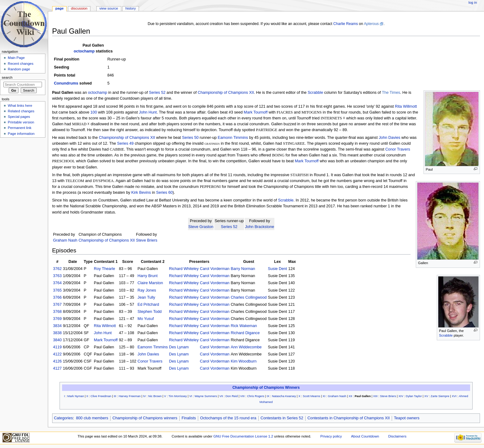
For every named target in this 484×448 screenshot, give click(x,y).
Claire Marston (150, 283)
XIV (401, 396)
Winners (292, 388)
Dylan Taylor (414, 396)
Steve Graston (201, 227)
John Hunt (148, 112)
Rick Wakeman (244, 326)
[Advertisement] (23, 186)
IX (268, 396)
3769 (57, 319)
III (115, 396)
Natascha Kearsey (284, 396)
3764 (57, 283)
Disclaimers (397, 436)
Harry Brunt (148, 276)
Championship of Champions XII (226, 93)
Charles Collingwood (248, 297)
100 (94, 112)
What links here (20, 106)
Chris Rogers (256, 396)
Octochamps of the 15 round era (228, 418)
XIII (375, 396)
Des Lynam (179, 347)
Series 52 (157, 93)
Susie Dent (277, 269)
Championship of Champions (258, 388)
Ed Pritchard (148, 305)
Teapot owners (407, 418)
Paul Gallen (363, 396)
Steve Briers (147, 240)
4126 (57, 361)
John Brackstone (260, 227)
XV (426, 396)
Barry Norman (243, 269)
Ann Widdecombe (246, 347)
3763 (57, 276)
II (87, 396)
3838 (57, 333)
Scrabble (315, 93)
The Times (391, 93)
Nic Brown (155, 396)
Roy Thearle (104, 269)
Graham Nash (65, 240)
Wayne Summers (206, 396)
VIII (242, 396)
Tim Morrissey (178, 396)
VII (221, 396)
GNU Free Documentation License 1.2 (243, 436)
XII (350, 396)
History (131, 8)
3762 (57, 269)
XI (324, 396)
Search (7, 77)
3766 (57, 297)
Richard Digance (245, 333)
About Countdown (365, 436)
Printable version (21, 122)
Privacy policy (331, 436)
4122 (57, 354)
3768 (57, 312)
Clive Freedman (101, 396)
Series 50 (190, 138)
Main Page (16, 58)
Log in (473, 2)
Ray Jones (147, 290)
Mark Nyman (76, 396)
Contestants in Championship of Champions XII (349, 418)
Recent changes (21, 64)
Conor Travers (398, 149)
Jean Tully (146, 297)
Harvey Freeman (129, 396)
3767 (57, 305)
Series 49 (125, 143)
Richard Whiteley (184, 269)
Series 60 (165, 193)
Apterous (371, 24)
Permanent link (19, 128)
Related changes (21, 111)
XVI (454, 396)
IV (144, 396)
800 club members (92, 418)
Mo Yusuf (146, 319)
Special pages (19, 117)
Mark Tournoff (256, 112)
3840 (57, 340)
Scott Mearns (311, 396)
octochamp (84, 51)
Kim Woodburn (244, 361)
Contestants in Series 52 (282, 418)
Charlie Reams (346, 24)
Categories (63, 418)
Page (59, 8)
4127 (57, 368)
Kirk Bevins (141, 193)
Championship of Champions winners (145, 418)
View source (109, 8)
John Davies (390, 138)
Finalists (189, 418)
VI (191, 396)
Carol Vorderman (215, 269)
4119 (57, 347)
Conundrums (66, 83)
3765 (57, 290)
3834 (57, 326)
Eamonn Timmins (233, 138)
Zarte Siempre (440, 396)
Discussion (79, 8)
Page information (21, 134)
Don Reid (232, 396)
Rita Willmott (406, 106)
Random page (19, 69)
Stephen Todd (150, 312)
